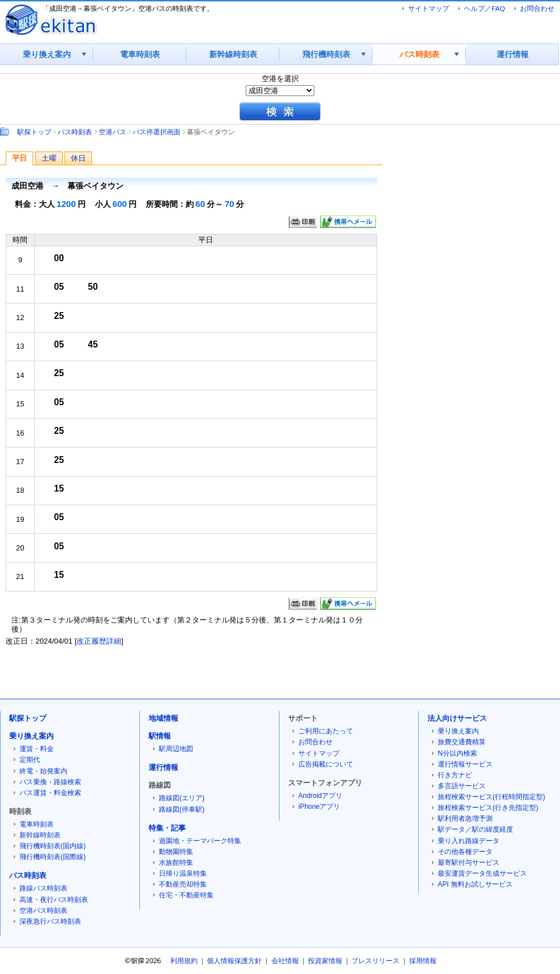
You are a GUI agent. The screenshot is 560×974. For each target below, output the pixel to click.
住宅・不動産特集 (186, 895)
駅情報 (160, 736)
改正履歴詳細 (99, 641)
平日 (19, 158)
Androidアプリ (320, 796)
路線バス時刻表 (43, 888)
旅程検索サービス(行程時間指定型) (491, 797)
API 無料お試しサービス (475, 884)
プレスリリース (375, 961)
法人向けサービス (457, 718)
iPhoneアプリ (319, 807)
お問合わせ (537, 8)
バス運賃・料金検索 (50, 793)
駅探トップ (34, 132)
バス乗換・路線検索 (50, 782)
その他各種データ (465, 852)
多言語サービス (462, 786)
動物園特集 (176, 852)
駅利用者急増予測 (465, 819)
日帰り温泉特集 (183, 873)
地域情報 (163, 718)
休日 (78, 158)
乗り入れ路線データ (469, 841)
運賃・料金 (37, 749)
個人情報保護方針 (234, 961)
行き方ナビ (455, 775)
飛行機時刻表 (326, 54)
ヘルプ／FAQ (484, 8)
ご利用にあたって (326, 731)
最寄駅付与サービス (469, 863)
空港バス (113, 132)
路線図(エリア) (182, 798)
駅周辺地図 (176, 749)
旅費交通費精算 (462, 742)
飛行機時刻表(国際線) (53, 857)
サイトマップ (429, 8)
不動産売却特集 (183, 884)
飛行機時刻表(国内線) (53, 846)
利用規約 (184, 961)
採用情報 (423, 961)
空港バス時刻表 (43, 911)
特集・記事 (167, 828)
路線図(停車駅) (182, 809)
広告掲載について (326, 764)
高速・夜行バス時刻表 (54, 900)
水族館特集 (176, 863)
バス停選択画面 (157, 132)
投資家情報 (325, 961)
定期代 (30, 760)
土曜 (49, 158)
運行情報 (513, 54)
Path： (6, 131)
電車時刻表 (140, 54)
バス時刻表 (419, 54)
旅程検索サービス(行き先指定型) (488, 808)
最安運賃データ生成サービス (482, 873)
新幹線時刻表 (233, 54)
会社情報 (285, 961)
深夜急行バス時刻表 (50, 921)
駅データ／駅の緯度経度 (475, 829)
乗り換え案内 (47, 54)
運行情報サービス (465, 764)
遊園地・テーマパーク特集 (200, 841)
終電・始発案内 (43, 771)
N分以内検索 (457, 753)
